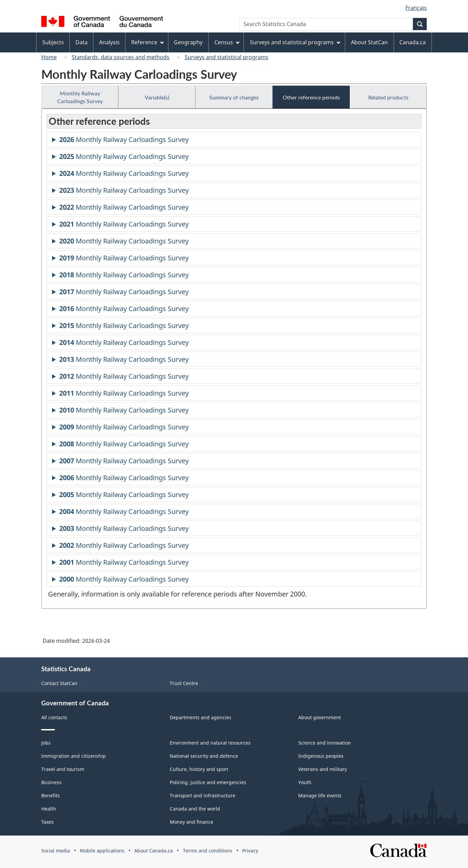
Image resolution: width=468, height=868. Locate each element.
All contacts (54, 717)
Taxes (48, 822)
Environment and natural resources (210, 743)
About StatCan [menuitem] (369, 42)
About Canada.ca (154, 851)
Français (416, 8)
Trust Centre (184, 683)
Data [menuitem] (81, 42)
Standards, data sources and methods (121, 57)
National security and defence (204, 756)
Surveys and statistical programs (227, 57)
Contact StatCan (59, 683)
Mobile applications (102, 851)
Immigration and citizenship (74, 756)
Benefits (51, 795)
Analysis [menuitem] (109, 42)
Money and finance (192, 822)
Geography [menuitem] (188, 42)
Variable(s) (157, 97)
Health (49, 809)
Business (51, 782)
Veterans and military (323, 769)
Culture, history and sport (199, 769)
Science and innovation (325, 743)
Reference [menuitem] (147, 42)
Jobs (46, 743)
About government (320, 717)
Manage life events (320, 795)
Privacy (250, 851)
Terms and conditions (208, 851)
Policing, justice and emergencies (208, 782)
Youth (305, 782)
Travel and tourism (63, 769)
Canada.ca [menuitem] (413, 42)
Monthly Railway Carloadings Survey (80, 97)
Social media (56, 851)
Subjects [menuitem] (53, 42)
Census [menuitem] (227, 42)
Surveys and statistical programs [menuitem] (295, 42)
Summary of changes (234, 97)
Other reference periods (311, 97)
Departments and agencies (201, 717)
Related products (388, 97)
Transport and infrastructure (203, 795)
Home (49, 57)
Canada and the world (195, 809)
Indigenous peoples (321, 756)
